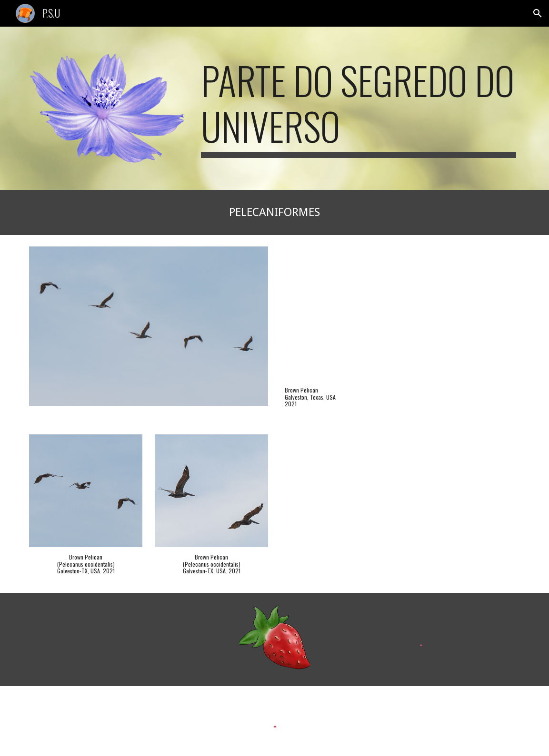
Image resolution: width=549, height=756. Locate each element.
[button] (538, 13)
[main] (359, 108)
